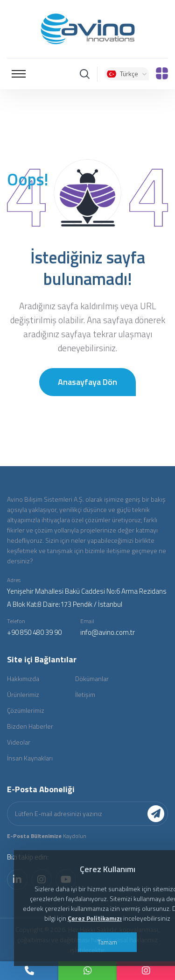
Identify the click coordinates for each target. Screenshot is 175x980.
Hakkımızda (23, 678)
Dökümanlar (92, 678)
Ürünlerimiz (23, 694)
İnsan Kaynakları (30, 758)
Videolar (19, 742)
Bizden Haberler (30, 726)
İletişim (85, 694)
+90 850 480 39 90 (34, 632)
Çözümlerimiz (26, 710)
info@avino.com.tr (108, 632)
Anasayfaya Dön (87, 382)
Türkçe (127, 74)
